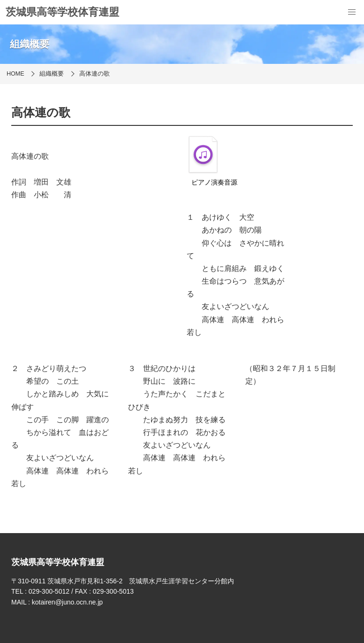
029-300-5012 (49, 591)
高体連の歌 (95, 74)
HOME (15, 74)
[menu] (352, 12)
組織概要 (52, 74)
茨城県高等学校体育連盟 (62, 12)
